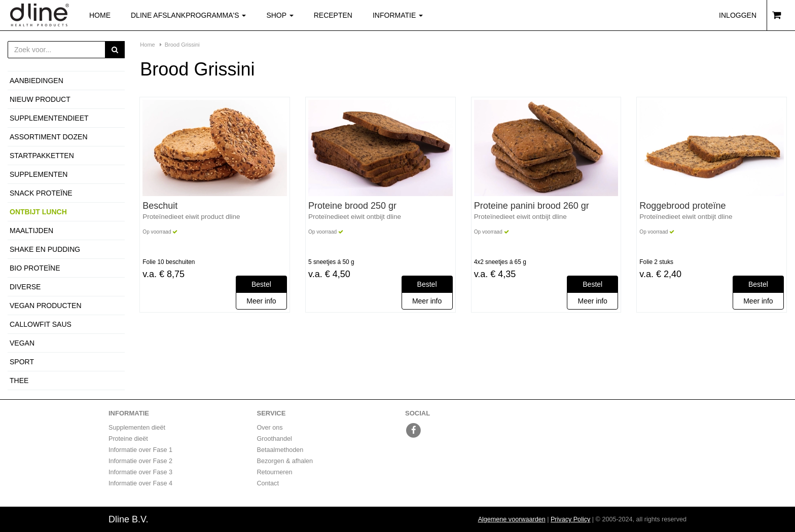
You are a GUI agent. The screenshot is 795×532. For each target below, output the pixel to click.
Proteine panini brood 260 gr (532, 206)
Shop (285, 14)
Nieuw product (40, 99)
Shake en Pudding (45, 249)
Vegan (22, 343)
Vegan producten (46, 306)
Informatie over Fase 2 (140, 461)
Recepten (333, 15)
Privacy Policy (570, 519)
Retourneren (275, 472)
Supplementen (39, 174)
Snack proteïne (41, 193)
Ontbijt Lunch (38, 212)
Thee (19, 381)
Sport (22, 362)
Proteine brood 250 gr (352, 206)
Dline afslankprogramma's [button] (188, 15)
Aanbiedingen (37, 81)
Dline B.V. (128, 519)
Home (100, 15)
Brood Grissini (182, 45)
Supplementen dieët (137, 428)
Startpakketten (42, 156)
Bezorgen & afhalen (285, 461)
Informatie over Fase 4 (140, 483)
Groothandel (275, 439)
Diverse (25, 287)
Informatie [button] (398, 15)
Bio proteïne (35, 268)
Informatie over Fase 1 (140, 450)
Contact (268, 483)
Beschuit (160, 206)
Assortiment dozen (49, 137)
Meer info (261, 301)
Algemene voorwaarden (512, 519)
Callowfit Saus (41, 324)
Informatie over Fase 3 (140, 472)
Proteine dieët (128, 439)
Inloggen (738, 15)
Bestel (261, 284)
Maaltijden (31, 231)
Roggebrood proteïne (682, 206)
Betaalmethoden (280, 450)
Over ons (270, 428)
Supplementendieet (49, 118)
